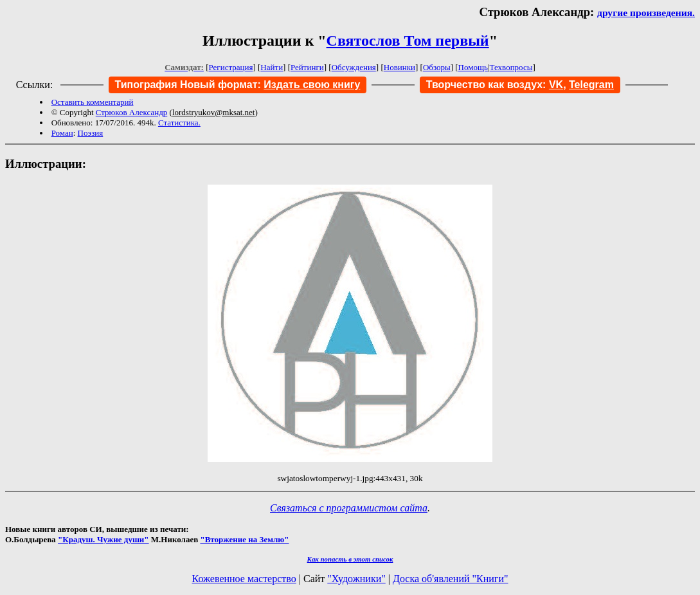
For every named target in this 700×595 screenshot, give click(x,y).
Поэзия (91, 133)
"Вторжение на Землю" (244, 539)
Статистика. (179, 123)
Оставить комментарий (93, 102)
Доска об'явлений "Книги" (451, 579)
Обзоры (437, 67)
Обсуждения (354, 67)
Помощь (473, 67)
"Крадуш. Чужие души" (103, 539)
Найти (272, 67)
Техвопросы (511, 67)
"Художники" (356, 579)
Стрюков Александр (132, 112)
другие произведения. (646, 13)
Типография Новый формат (186, 85)
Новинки (399, 67)
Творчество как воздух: (495, 85)
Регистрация (231, 67)
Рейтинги (307, 67)
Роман (62, 133)
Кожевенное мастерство (244, 579)
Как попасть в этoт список (350, 559)
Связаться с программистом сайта (349, 508)
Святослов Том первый (408, 41)
